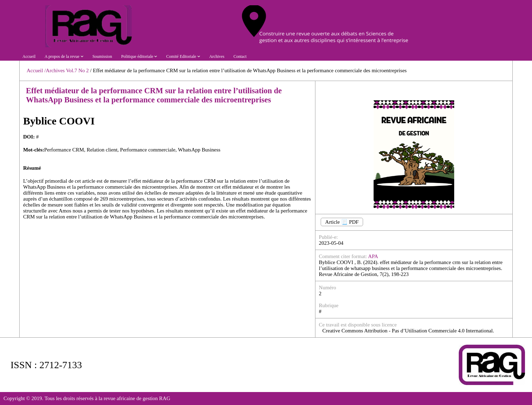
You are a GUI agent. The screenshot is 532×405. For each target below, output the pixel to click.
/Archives (54, 70)
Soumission (102, 56)
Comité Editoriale (183, 56)
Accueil (29, 56)
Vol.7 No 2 (78, 70)
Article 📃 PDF (342, 222)
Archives (217, 56)
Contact (240, 56)
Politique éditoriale (139, 56)
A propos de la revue (64, 56)
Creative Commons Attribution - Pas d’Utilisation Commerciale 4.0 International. (408, 331)
